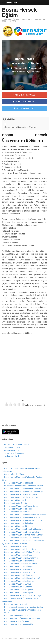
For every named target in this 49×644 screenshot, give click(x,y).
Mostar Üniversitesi (12, 450)
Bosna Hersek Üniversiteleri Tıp (17, 546)
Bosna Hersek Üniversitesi (15, 500)
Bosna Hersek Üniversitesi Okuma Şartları (21, 506)
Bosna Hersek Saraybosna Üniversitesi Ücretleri (24, 607)
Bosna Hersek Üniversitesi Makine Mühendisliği (24, 492)
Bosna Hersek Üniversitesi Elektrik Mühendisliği (24, 529)
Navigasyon (12, 2)
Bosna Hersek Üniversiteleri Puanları (19, 555)
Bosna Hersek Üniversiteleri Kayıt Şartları (21, 494)
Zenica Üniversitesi (12, 448)
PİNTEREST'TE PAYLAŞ (24, 95)
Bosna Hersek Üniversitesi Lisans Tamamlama (23, 520)
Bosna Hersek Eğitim (19, 12)
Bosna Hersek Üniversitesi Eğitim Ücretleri (21, 532)
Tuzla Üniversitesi (11, 456)
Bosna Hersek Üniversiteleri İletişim (19, 567)
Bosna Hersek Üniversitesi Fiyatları (19, 523)
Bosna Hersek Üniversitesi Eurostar (19, 526)
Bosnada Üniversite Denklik (15, 503)
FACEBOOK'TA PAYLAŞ (24, 102)
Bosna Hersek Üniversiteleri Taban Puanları (22, 552)
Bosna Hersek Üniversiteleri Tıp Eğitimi (20, 549)
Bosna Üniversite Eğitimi (14, 474)
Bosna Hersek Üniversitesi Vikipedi (18, 593)
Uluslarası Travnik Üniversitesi (17, 445)
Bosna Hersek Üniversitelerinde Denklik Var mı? (24, 535)
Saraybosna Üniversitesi (14, 453)
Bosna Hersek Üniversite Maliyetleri (19, 590)
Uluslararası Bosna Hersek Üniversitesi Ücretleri (24, 486)
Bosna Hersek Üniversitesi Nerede (18, 509)
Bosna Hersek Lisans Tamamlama (18, 616)
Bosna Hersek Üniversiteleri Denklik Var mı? (22, 578)
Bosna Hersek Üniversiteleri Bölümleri (21, 127)
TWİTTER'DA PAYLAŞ (24, 108)
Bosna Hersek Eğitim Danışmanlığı (18, 624)
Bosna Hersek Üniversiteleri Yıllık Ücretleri (21, 538)
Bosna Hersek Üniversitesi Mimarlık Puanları (22, 518)
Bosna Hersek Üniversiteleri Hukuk (18, 569)
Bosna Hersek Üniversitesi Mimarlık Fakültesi (23, 489)
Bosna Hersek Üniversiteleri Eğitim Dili (20, 572)
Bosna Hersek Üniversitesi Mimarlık (19, 483)
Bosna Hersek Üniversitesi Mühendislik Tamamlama (25, 515)
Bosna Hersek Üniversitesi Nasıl (17, 512)
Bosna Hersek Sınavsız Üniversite (18, 604)
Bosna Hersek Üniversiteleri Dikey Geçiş (21, 575)
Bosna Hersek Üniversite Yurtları (18, 584)
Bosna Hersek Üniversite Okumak (18, 587)
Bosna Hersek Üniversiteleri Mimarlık (19, 561)
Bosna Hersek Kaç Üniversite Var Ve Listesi (22, 619)
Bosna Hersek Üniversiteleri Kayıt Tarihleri (21, 497)
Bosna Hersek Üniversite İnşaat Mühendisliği (22, 595)
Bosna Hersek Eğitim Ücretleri (17, 621)
